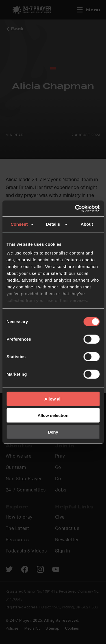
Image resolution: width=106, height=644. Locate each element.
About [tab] (87, 224)
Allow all (53, 399)
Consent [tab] (19, 224)
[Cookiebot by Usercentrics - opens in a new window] (75, 208)
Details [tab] (53, 224)
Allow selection (53, 415)
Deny (53, 432)
